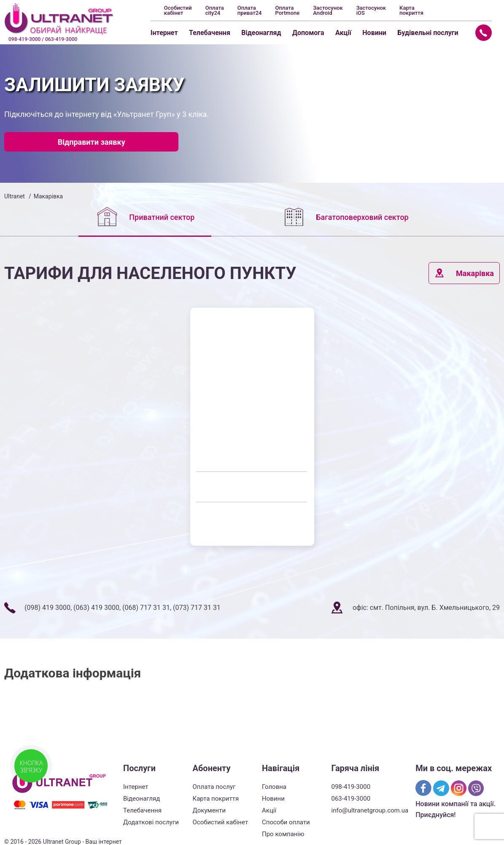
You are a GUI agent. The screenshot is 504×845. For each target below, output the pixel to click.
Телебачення (210, 33)
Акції (343, 33)
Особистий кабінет (178, 11)
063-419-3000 (351, 799)
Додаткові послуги (151, 822)
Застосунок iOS (371, 11)
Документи (209, 810)
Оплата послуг (214, 787)
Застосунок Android (328, 11)
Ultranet (15, 196)
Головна (274, 787)
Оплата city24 (215, 11)
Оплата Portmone (287, 11)
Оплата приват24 (250, 11)
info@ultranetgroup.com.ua (370, 810)
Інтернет (164, 33)
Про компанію (283, 834)
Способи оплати (286, 822)
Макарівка (464, 273)
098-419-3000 (351, 787)
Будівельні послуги (428, 33)
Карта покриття (411, 11)
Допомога (308, 33)
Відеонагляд (261, 33)
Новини (374, 33)
